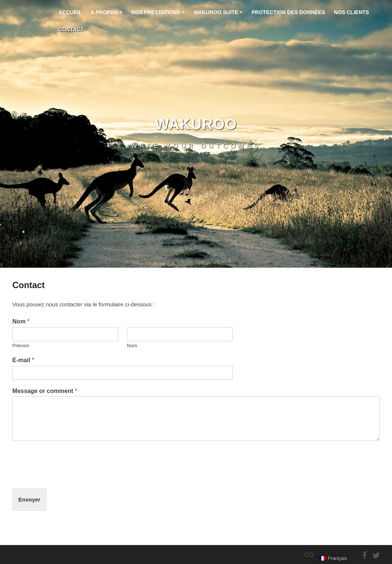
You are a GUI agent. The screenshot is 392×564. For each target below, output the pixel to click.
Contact (71, 29)
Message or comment (45, 391)
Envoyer (29, 499)
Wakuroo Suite (219, 15)
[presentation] (69, 476)
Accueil (70, 12)
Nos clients (351, 12)
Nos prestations (159, 15)
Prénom (21, 346)
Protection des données (288, 12)
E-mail (23, 360)
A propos (108, 15)
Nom (21, 321)
